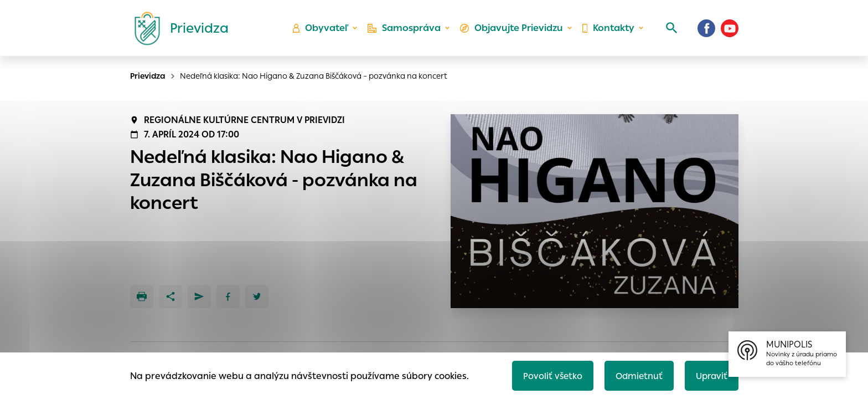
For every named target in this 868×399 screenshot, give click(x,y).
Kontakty (608, 31)
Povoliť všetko (548, 375)
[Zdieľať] (170, 296)
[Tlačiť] (142, 296)
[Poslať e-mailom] (199, 296)
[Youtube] (730, 30)
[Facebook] (706, 30)
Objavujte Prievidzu (512, 31)
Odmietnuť (636, 375)
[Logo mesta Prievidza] (177, 30)
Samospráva (407, 31)
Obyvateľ (324, 31)
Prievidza (148, 76)
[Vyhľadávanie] (670, 30)
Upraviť (711, 375)
